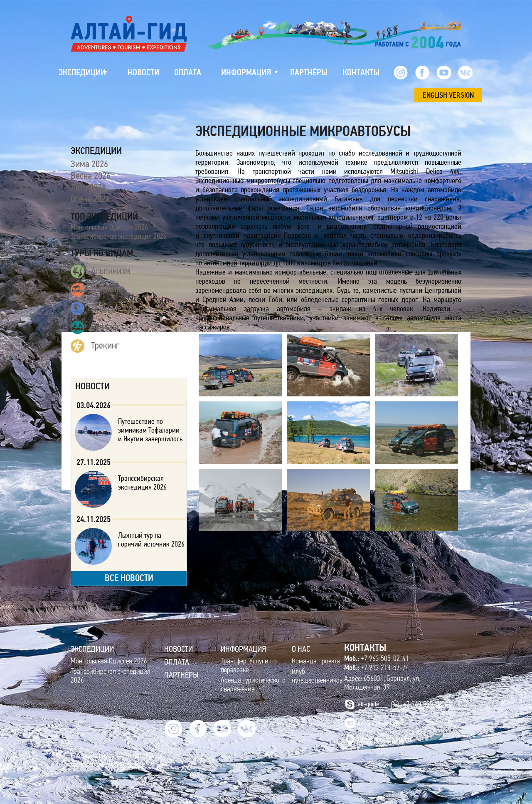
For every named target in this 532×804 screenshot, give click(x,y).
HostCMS (131, 765)
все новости (129, 578)
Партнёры (181, 675)
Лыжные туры (105, 309)
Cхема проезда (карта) (385, 739)
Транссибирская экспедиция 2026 (119, 236)
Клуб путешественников (317, 676)
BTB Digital (140, 756)
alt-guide (368, 704)
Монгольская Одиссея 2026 (109, 227)
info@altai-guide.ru (381, 723)
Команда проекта (316, 661)
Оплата (177, 662)
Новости (179, 649)
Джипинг (97, 290)
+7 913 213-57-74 (377, 668)
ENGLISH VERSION (448, 95)
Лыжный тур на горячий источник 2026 (151, 540)
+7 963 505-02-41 (377, 658)
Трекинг (95, 346)
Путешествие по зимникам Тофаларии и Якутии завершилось (150, 430)
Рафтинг (96, 327)
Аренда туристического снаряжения (253, 685)
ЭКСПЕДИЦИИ (92, 649)
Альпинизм (101, 271)
